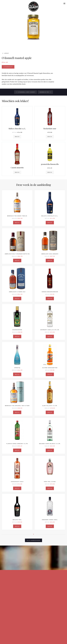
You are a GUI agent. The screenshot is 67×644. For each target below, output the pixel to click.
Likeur (5, 53)
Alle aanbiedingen (33, 540)
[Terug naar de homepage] (33, 3)
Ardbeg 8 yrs (45, 92)
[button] (64, 3)
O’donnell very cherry (26, 92)
